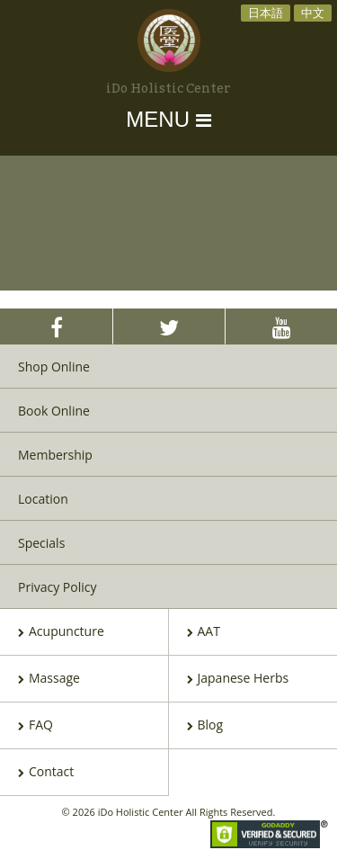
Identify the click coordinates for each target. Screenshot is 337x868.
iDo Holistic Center (168, 89)
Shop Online (54, 367)
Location (43, 499)
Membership (55, 455)
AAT (204, 632)
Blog (205, 726)
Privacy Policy (57, 587)
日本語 (266, 13)
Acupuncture (61, 632)
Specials (41, 543)
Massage (49, 679)
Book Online (54, 411)
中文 (313, 13)
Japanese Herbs (238, 679)
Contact (46, 773)
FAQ (35, 726)
